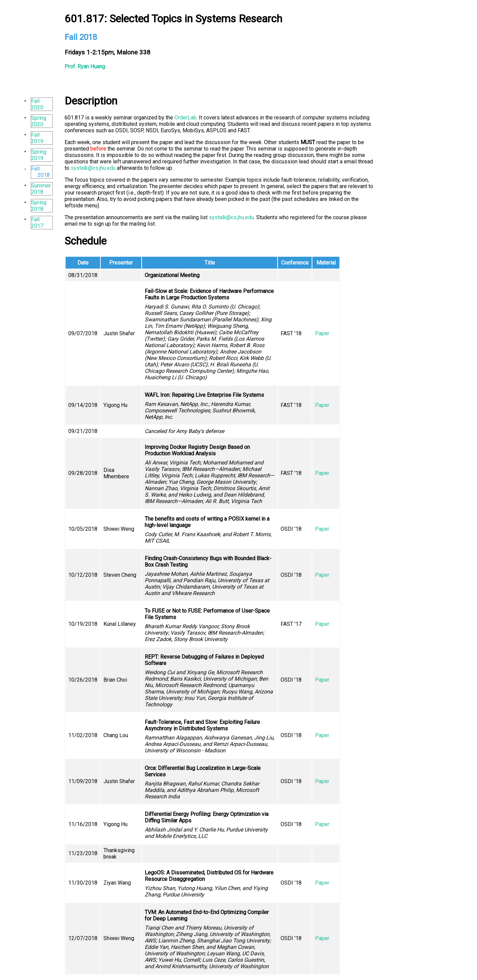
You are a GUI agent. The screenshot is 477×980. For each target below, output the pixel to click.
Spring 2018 (39, 206)
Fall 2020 (37, 104)
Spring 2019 (39, 155)
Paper (322, 333)
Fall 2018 (40, 172)
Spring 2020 (39, 121)
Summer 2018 (41, 189)
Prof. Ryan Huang (85, 66)
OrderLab (185, 118)
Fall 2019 (37, 138)
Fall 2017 (37, 223)
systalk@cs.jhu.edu (93, 168)
